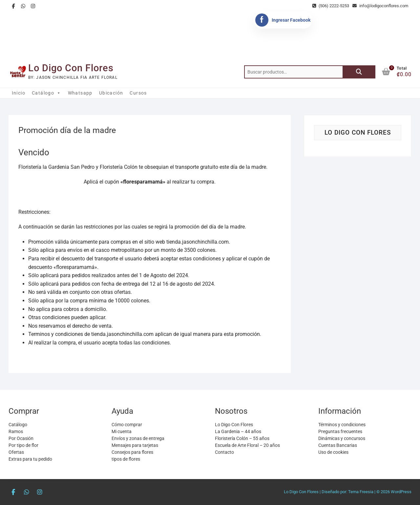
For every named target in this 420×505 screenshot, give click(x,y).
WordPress (401, 492)
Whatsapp (80, 93)
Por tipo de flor (23, 445)
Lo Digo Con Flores (71, 68)
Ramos (16, 431)
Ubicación (111, 93)
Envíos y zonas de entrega (138, 438)
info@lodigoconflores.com (380, 6)
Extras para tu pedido (30, 459)
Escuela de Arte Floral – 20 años (247, 445)
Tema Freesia (361, 492)
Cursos (138, 93)
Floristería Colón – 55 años (242, 438)
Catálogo (47, 93)
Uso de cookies (333, 452)
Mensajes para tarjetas (135, 445)
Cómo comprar (127, 425)
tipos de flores (126, 459)
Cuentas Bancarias (338, 445)
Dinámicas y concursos (342, 438)
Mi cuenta (122, 431)
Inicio (19, 93)
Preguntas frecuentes (340, 431)
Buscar (359, 72)
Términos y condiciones (342, 425)
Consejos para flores (132, 452)
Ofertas (16, 452)
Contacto (224, 452)
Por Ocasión (21, 438)
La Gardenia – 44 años (238, 431)
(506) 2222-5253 (331, 6)
